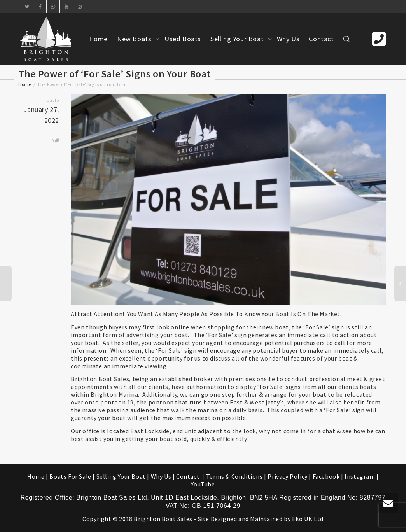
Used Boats (183, 39)
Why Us (288, 39)
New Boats (135, 39)
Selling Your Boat (238, 39)
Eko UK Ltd (308, 519)
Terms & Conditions (234, 476)
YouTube (203, 484)
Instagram (360, 476)
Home (98, 39)
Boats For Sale (70, 476)
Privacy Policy (287, 476)
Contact (321, 39)
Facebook (326, 476)
